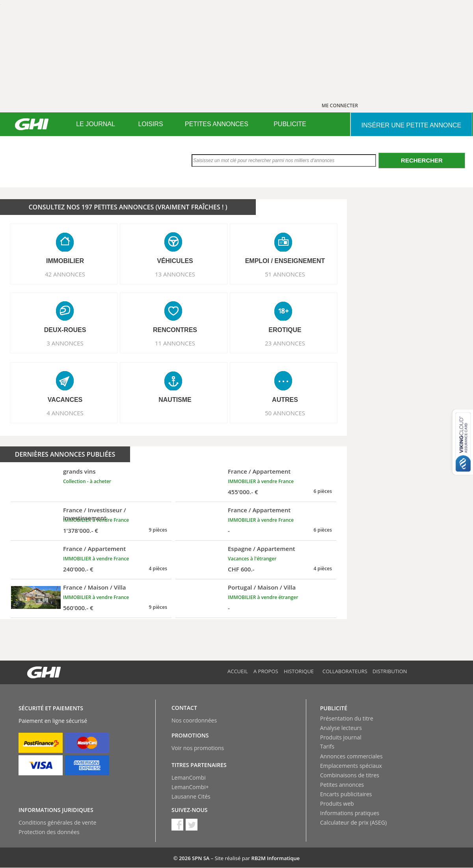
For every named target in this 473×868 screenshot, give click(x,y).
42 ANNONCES (65, 274)
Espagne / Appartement (262, 549)
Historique (299, 671)
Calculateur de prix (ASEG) (353, 822)
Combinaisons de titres (350, 775)
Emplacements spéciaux (351, 766)
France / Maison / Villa (94, 587)
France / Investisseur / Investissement (95, 514)
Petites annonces (342, 785)
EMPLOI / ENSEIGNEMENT (285, 261)
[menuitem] (96, 124)
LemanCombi (189, 777)
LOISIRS (150, 124)
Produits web (337, 804)
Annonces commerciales (351, 756)
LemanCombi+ (190, 787)
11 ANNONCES (175, 343)
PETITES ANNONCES (217, 124)
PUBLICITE (290, 124)
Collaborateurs (345, 671)
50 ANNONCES (285, 413)
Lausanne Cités (191, 796)
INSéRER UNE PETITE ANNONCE (411, 125)
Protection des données (49, 832)
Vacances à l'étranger (252, 559)
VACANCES (65, 400)
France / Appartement (259, 471)
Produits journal (341, 737)
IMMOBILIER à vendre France (261, 481)
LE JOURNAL (96, 124)
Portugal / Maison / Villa (262, 587)
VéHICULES (175, 261)
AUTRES (285, 400)
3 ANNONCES (65, 343)
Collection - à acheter (87, 481)
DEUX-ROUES (65, 330)
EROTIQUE (285, 330)
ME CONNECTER (340, 105)
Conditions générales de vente (57, 822)
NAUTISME (175, 400)
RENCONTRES (175, 330)
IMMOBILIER (65, 261)
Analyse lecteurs (341, 728)
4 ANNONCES (65, 413)
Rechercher (422, 160)
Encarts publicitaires (346, 794)
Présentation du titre (347, 718)
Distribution (390, 671)
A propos (266, 671)
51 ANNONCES (285, 274)
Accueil (238, 671)
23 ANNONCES (285, 343)
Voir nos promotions (198, 748)
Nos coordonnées (194, 720)
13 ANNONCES (175, 274)
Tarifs (327, 746)
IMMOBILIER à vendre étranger (263, 597)
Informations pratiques (350, 813)
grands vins (79, 471)
